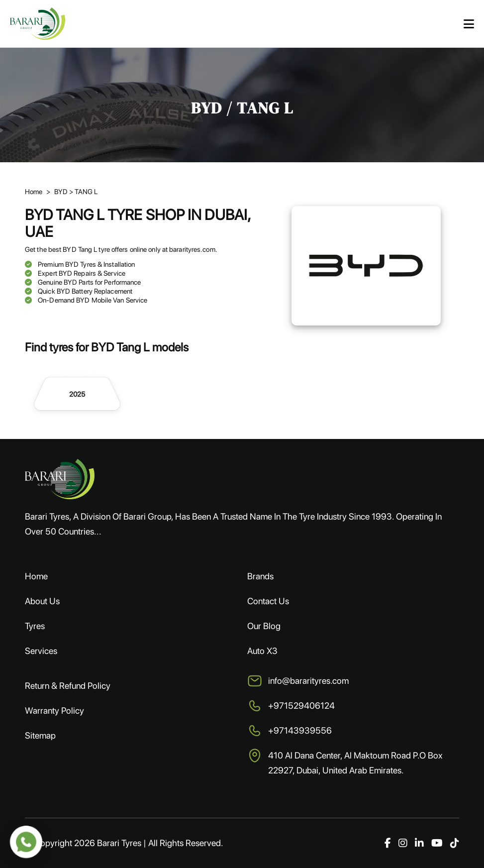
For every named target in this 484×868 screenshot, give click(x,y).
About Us (42, 601)
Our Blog (264, 626)
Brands (260, 576)
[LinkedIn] (419, 843)
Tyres (35, 626)
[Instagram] (403, 843)
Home (36, 576)
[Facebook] (388, 843)
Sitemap (40, 735)
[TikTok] (455, 843)
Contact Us (268, 601)
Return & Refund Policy (68, 686)
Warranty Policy (54, 710)
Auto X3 (262, 651)
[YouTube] (437, 843)
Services (41, 651)
